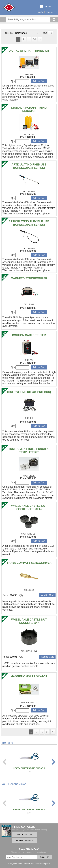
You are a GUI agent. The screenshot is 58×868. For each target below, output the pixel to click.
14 (34, 39)
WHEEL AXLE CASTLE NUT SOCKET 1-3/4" (29, 621)
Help (41, 12)
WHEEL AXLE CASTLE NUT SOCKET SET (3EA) (29, 507)
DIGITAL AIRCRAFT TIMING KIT (29, 51)
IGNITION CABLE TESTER (29, 335)
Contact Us (51, 12)
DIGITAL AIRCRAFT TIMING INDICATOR (29, 109)
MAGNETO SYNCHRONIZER (29, 278)
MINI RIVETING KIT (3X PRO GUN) (29, 392)
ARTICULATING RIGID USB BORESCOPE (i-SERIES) (29, 166)
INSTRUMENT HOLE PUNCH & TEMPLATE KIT (29, 451)
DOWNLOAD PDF (25, 841)
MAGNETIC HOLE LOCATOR (29, 676)
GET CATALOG (25, 835)
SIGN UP (45, 857)
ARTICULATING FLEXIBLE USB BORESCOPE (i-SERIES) (29, 223)
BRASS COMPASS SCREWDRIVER (29, 563)
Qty (20, 81)
